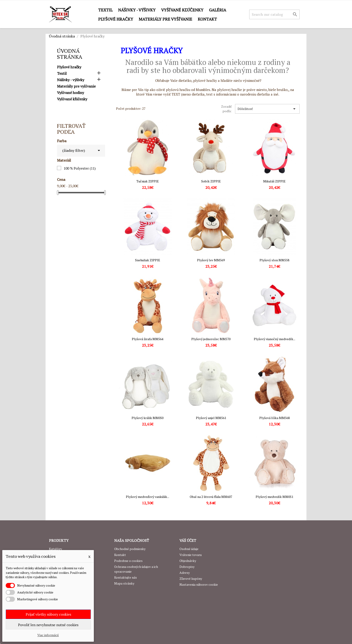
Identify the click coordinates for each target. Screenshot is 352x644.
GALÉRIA (218, 10)
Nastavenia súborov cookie (199, 584)
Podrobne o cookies (128, 561)
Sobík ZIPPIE (211, 181)
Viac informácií (48, 635)
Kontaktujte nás (126, 577)
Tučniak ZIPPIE (148, 181)
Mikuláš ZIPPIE (274, 181)
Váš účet (188, 540)
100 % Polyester (80, 168)
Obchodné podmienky (130, 549)
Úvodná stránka (70, 54)
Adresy (185, 573)
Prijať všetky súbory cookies (48, 614)
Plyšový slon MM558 (274, 260)
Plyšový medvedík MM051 (274, 497)
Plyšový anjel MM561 (211, 418)
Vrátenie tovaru (191, 555)
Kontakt (207, 19)
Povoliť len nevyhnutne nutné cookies (48, 625)
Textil (105, 10)
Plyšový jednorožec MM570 (211, 339)
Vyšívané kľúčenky (182, 10)
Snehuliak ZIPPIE (148, 260)
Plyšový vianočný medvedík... (275, 339)
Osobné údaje (189, 549)
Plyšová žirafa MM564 (148, 339)
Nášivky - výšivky (137, 10)
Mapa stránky (124, 583)
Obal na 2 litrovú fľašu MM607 (211, 497)
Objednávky (188, 561)
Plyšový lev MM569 (211, 260)
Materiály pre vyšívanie (165, 19)
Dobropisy (187, 567)
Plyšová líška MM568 (275, 418)
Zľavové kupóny (191, 579)
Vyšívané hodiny (70, 93)
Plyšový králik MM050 (148, 418)
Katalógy (56, 549)
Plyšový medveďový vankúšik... (148, 497)
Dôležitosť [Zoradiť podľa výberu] (267, 109)
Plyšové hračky (116, 19)
